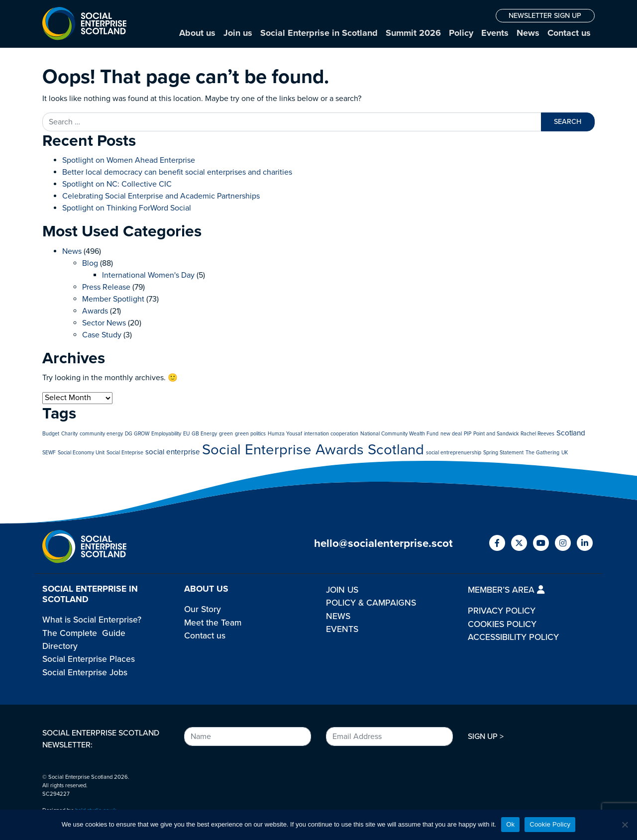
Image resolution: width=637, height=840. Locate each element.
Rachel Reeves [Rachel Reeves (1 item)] (537, 434)
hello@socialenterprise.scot (383, 543)
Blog (90, 263)
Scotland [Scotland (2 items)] (571, 433)
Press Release (106, 287)
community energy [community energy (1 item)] (101, 434)
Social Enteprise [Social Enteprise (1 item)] (125, 453)
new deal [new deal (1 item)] (451, 434)
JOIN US (342, 590)
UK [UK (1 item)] (565, 453)
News (528, 33)
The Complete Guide (84, 633)
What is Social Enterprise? (92, 620)
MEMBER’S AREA (506, 590)
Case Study (102, 335)
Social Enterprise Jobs (85, 673)
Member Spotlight (113, 299)
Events (495, 33)
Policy (461, 33)
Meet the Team (213, 623)
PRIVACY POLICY (502, 611)
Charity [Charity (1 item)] (69, 434)
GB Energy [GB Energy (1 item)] (204, 434)
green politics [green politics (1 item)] (250, 434)
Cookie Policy (550, 824)
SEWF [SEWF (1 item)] (49, 453)
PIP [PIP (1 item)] (468, 434)
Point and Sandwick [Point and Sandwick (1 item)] (496, 434)
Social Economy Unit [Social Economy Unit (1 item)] (81, 453)
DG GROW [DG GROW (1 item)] (137, 434)
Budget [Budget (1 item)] (51, 434)
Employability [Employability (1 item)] (166, 434)
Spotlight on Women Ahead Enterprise (129, 160)
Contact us (569, 33)
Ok (510, 824)
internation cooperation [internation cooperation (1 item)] (331, 434)
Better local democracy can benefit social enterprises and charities (178, 172)
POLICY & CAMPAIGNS (371, 603)
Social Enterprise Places (89, 659)
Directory (60, 646)
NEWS (338, 616)
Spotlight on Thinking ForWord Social (127, 208)
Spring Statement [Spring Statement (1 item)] (503, 453)
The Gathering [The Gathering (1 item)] (542, 453)
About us (197, 33)
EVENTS (342, 629)
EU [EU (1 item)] (186, 434)
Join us (238, 33)
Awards (95, 311)
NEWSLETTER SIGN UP (545, 16)
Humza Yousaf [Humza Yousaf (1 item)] (285, 434)
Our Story (203, 609)
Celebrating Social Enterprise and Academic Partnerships (161, 196)
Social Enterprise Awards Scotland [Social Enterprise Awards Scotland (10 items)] (313, 450)
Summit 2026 (413, 33)
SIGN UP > (486, 736)
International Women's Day (148, 275)
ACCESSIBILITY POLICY (513, 637)
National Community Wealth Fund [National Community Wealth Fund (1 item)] (399, 434)
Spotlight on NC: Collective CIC (117, 184)
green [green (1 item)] (226, 434)
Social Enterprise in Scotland (319, 33)
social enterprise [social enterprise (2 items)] (173, 452)
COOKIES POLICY (502, 624)
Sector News (104, 323)
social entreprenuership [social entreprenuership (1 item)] (454, 453)
